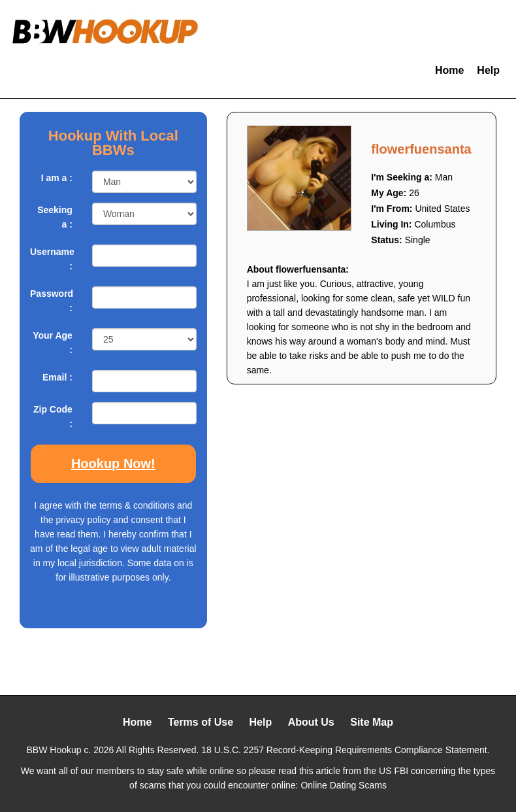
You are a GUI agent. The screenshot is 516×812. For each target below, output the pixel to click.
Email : (57, 377)
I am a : (57, 178)
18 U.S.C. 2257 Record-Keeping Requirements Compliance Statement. (345, 750)
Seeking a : (55, 217)
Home (449, 70)
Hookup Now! (113, 464)
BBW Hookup (54, 750)
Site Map (372, 722)
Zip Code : (53, 416)
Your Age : (53, 343)
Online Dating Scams (344, 785)
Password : (51, 301)
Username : (51, 259)
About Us (311, 722)
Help (488, 70)
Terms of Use (201, 722)
